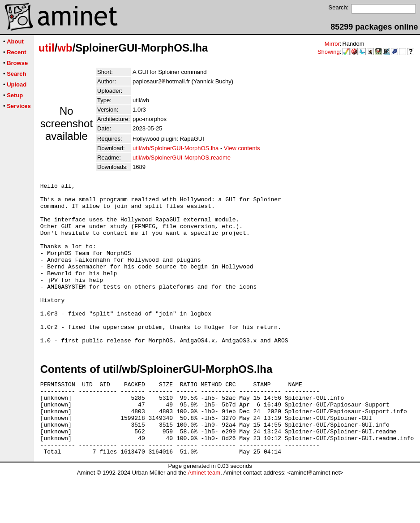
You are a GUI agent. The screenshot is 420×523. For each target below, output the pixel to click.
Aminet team (204, 520)
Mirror (332, 44)
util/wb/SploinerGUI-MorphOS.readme (182, 158)
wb (65, 48)
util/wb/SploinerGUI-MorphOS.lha (176, 148)
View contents (242, 148)
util (47, 48)
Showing (329, 52)
